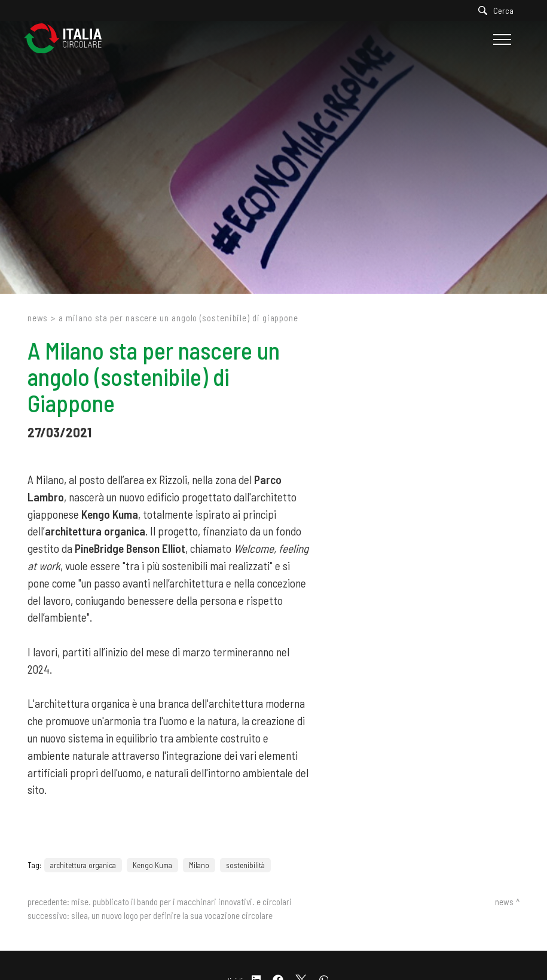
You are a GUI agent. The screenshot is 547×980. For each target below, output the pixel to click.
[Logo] (69, 39)
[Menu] (501, 39)
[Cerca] (499, 10)
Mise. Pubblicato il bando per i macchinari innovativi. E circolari (181, 902)
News (38, 318)
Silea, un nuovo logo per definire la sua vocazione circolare (172, 915)
